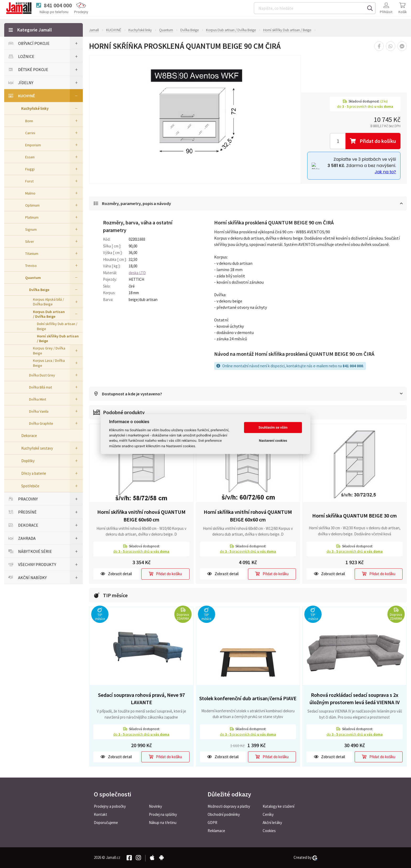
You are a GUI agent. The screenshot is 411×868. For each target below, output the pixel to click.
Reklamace (216, 831)
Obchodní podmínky (224, 814)
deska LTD (137, 273)
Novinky (155, 806)
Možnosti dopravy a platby (229, 806)
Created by (305, 858)
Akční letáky (272, 823)
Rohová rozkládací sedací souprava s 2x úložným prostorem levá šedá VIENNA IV (355, 699)
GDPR (212, 823)
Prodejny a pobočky (110, 806)
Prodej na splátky (163, 814)
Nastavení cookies (273, 441)
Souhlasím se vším (273, 427)
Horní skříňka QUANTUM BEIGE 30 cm (355, 516)
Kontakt (101, 814)
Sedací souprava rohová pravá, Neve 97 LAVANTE (141, 699)
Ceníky (268, 814)
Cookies (269, 831)
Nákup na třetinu (163, 823)
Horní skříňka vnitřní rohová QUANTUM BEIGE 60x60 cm (141, 516)
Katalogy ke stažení (278, 806)
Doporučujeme (106, 823)
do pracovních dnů (141, 552)
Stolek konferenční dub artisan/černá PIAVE (248, 699)
